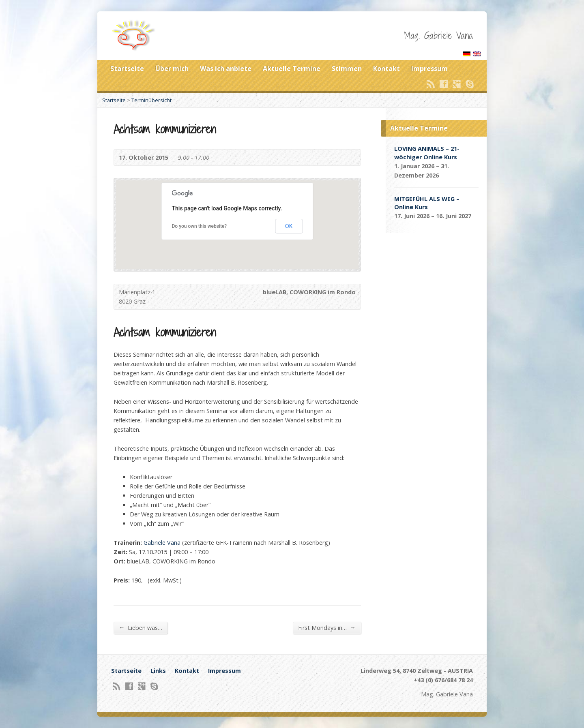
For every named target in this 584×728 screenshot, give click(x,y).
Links (158, 671)
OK (289, 226)
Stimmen (347, 69)
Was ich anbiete (226, 69)
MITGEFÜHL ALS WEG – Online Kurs (427, 203)
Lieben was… (141, 627)
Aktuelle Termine (292, 69)
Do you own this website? (200, 226)
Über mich (172, 69)
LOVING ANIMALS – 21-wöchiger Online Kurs (427, 153)
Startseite (127, 69)
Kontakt (386, 69)
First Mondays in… (327, 627)
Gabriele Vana (162, 543)
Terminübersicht (151, 100)
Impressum (429, 69)
